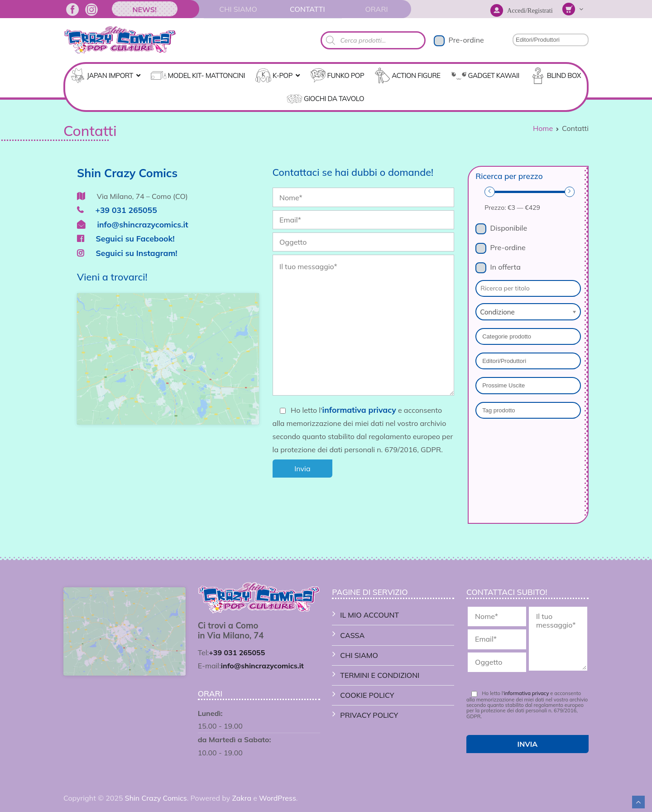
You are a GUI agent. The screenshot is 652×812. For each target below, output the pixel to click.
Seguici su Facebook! (126, 238)
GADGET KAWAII (494, 75)
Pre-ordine (466, 40)
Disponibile (509, 228)
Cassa (352, 635)
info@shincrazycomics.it (133, 224)
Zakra (242, 798)
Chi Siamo (238, 9)
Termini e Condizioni (380, 675)
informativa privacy (359, 410)
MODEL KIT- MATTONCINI (207, 75)
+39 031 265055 (117, 210)
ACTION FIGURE (416, 75)
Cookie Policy (367, 695)
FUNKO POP (346, 75)
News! (144, 10)
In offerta (506, 267)
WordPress (278, 798)
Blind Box (564, 75)
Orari (376, 9)
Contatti (307, 9)
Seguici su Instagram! (127, 253)
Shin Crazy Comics (156, 798)
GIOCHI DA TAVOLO (334, 99)
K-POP (283, 75)
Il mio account (369, 615)
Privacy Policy (369, 715)
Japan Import (110, 75)
